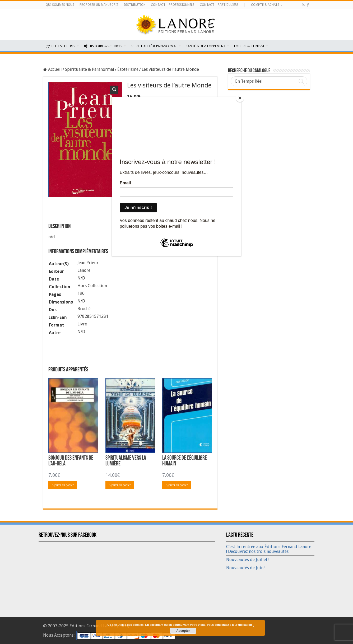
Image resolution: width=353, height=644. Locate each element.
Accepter (183, 631)
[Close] (240, 98)
